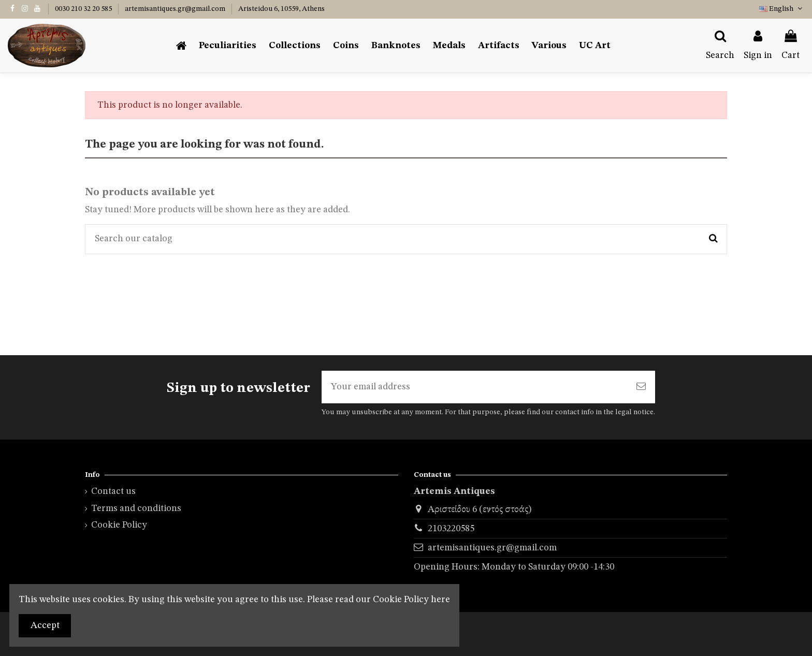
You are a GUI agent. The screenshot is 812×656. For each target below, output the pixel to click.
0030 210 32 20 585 (84, 9)
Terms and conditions (136, 508)
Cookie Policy (119, 525)
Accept (45, 625)
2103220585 (451, 529)
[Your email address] (474, 387)
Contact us (113, 491)
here (440, 600)
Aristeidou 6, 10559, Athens (281, 9)
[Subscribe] (641, 387)
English (782, 9)
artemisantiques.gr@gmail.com (176, 9)
